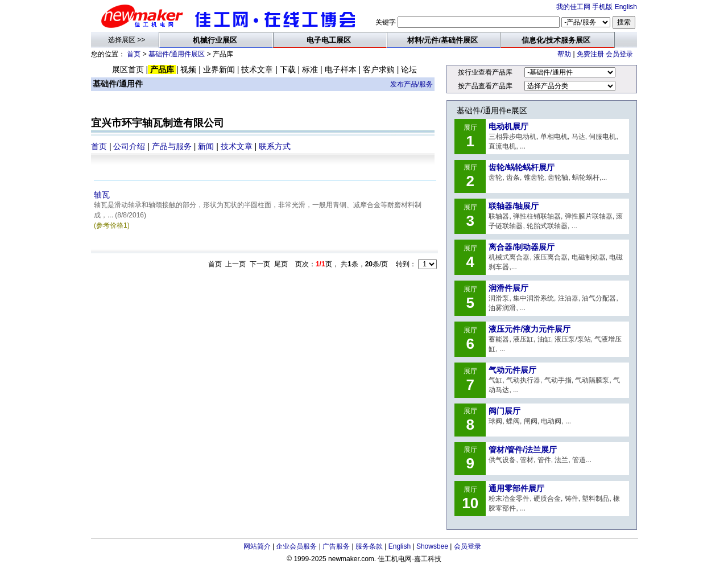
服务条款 (369, 546)
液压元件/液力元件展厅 (530, 329)
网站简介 (257, 546)
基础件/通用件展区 (177, 54)
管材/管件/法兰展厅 (523, 450)
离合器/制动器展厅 (522, 247)
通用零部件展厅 (516, 488)
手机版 (602, 7)
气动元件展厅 (512, 370)
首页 (134, 54)
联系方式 (275, 146)
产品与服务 (172, 146)
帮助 (564, 54)
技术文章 (237, 146)
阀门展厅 (504, 411)
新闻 (206, 146)
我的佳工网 (573, 7)
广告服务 (336, 546)
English (626, 7)
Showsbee (432, 546)
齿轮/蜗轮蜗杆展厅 (522, 167)
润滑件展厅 (508, 288)
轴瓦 (102, 195)
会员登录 (619, 54)
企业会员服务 (296, 546)
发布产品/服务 (411, 84)
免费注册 (590, 54)
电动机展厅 (508, 126)
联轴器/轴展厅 (514, 206)
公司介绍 (129, 146)
